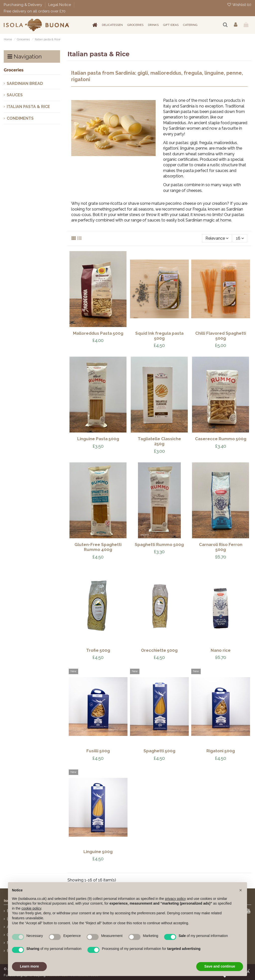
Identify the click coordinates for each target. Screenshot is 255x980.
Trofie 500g (98, 650)
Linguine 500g (98, 852)
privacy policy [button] (176, 899)
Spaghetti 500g (159, 751)
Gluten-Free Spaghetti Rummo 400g (98, 547)
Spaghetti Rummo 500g (159, 544)
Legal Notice (60, 5)
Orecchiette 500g (159, 650)
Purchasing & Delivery (23, 5)
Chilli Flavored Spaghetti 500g (221, 336)
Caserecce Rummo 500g (221, 439)
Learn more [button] (29, 966)
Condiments (20, 118)
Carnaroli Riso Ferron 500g (221, 547)
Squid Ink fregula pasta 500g (159, 336)
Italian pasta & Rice (28, 107)
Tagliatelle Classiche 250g (159, 441)
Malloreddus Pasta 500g (98, 333)
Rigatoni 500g (221, 751)
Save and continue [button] (220, 966)
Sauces (15, 95)
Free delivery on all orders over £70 (35, 11)
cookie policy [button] (31, 908)
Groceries (14, 70)
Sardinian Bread (25, 83)
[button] (241, 890)
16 (240, 238)
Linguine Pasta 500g (98, 439)
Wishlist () (239, 5)
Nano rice (221, 650)
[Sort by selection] (217, 238)
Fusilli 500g (98, 751)
